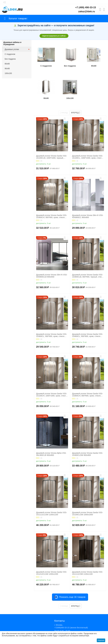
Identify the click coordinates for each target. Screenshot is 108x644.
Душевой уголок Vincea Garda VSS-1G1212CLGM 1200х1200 (51, 564)
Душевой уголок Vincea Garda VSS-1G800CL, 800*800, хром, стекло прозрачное (87, 327)
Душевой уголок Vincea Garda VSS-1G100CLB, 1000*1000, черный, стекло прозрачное (51, 148)
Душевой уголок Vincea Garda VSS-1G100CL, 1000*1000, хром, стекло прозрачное (87, 148)
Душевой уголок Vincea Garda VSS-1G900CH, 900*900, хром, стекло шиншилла (51, 208)
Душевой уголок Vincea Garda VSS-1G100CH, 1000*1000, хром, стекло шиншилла (51, 386)
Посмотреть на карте (63, 630)
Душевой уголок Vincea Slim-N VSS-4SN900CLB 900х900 (52, 267)
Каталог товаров (18, 19)
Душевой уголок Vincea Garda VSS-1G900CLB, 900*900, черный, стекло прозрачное (88, 267)
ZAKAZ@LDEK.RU (62, 628)
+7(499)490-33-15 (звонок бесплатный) (71, 619)
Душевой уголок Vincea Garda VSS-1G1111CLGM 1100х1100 (51, 505)
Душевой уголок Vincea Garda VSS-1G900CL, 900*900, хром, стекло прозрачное (51, 327)
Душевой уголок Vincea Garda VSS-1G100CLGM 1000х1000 (87, 505)
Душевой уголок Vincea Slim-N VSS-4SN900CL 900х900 (88, 208)
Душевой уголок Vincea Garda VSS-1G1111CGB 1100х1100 (87, 564)
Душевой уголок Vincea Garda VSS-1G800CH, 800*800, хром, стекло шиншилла (87, 386)
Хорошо (101, 640)
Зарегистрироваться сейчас (54, 36)
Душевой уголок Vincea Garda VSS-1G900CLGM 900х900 (87, 445)
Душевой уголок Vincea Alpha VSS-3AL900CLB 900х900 (51, 445)
